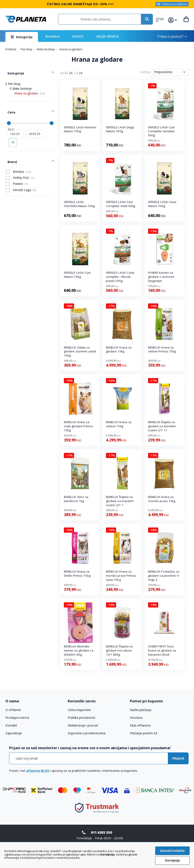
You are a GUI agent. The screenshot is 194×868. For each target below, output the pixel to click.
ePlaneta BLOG (38, 771)
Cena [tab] (9, 107)
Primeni (13, 135)
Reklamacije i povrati (83, 725)
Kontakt (11, 725)
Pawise (17, 173)
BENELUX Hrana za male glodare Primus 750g (78, 426)
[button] (162, 19)
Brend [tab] (10, 152)
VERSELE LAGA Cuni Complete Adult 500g (121, 204)
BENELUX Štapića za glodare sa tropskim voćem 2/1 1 (120, 501)
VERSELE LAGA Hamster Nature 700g (80, 129)
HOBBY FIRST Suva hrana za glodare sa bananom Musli (162, 650)
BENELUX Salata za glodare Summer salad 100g (80, 352)
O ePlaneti (13, 710)
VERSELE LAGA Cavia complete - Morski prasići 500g (120, 277)
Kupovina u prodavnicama (87, 733)
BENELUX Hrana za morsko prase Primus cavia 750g (121, 576)
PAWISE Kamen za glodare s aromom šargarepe (161, 277)
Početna (11, 49)
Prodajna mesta (17, 717)
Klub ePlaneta (140, 725)
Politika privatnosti (81, 717)
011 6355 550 (101, 832)
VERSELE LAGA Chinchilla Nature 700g (79, 204)
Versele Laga (21, 179)
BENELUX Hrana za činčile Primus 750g (77, 574)
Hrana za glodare (29, 90)
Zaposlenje (14, 733)
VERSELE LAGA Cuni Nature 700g (77, 275)
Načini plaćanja (141, 710)
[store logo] (26, 19)
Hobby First (20, 167)
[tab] (35, 701)
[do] (35, 126)
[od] (15, 126)
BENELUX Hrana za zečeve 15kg (119, 424)
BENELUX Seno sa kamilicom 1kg (76, 499)
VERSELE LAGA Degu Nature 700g (120, 129)
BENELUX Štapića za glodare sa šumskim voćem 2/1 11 (162, 426)
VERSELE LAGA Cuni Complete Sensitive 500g (162, 131)
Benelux (18, 161)
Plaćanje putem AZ (144, 733)
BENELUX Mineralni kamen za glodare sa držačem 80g (79, 650)
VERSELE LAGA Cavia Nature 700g (162, 204)
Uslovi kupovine (79, 710)
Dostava (136, 717)
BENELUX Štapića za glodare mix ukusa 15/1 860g (119, 650)
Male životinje (46, 49)
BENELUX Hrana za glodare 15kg (119, 349)
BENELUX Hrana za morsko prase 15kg (162, 499)
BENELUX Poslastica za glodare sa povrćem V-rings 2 (164, 576)
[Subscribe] (178, 758)
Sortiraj (145, 72)
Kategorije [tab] (13, 71)
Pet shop (27, 49)
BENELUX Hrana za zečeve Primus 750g (162, 349)
